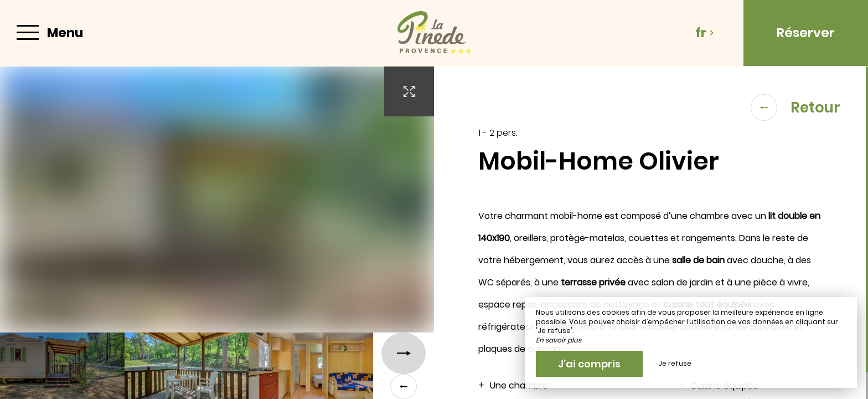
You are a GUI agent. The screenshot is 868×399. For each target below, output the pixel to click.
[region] (651, 233)
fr (705, 33)
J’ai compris (589, 364)
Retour (795, 108)
